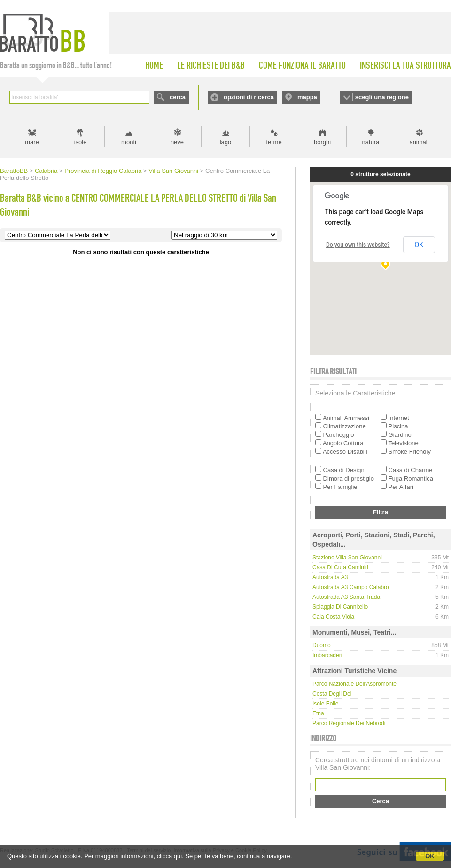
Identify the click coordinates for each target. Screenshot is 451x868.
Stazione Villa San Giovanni (347, 558)
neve (177, 142)
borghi (322, 142)
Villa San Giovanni (173, 171)
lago (226, 142)
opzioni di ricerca (249, 97)
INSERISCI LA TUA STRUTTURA (405, 65)
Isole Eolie (325, 704)
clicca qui (169, 856)
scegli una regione (382, 97)
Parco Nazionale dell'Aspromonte (354, 684)
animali (419, 142)
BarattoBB (14, 171)
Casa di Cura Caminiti (340, 567)
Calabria (46, 171)
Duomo (322, 645)
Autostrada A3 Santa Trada (346, 597)
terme (274, 142)
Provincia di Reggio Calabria (103, 171)
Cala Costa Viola (333, 617)
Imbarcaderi (327, 655)
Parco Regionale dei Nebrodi (349, 723)
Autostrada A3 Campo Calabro (351, 587)
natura (371, 142)
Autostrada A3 (330, 577)
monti (129, 142)
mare (32, 142)
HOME (154, 65)
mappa (307, 97)
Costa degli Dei (332, 694)
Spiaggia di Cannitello (340, 607)
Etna (318, 713)
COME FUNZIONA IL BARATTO (302, 65)
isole (81, 142)
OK (430, 856)
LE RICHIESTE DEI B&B (211, 65)
